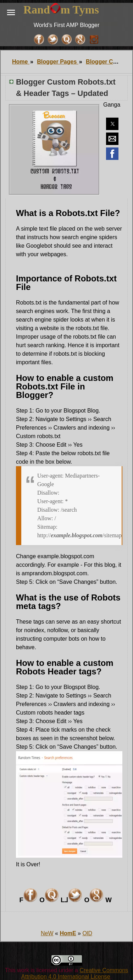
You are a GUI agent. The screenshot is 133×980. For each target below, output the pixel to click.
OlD (87, 933)
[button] (11, 12)
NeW (47, 933)
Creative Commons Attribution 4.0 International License (75, 973)
